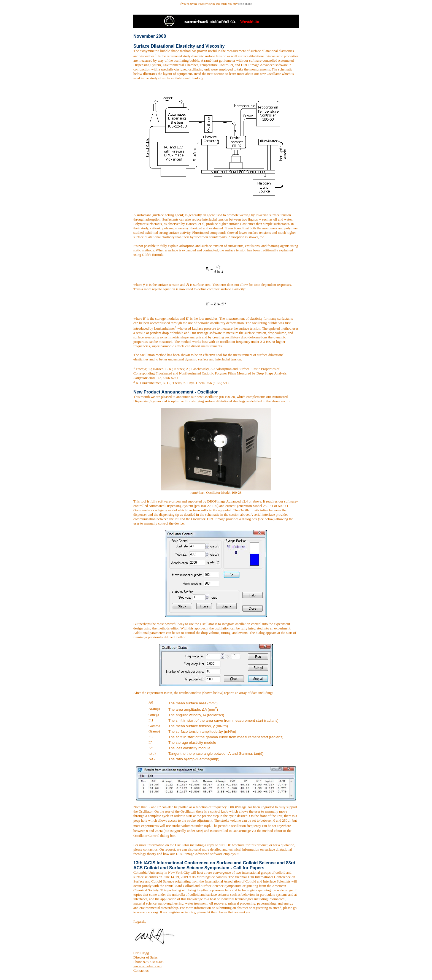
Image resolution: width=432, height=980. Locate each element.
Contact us (141, 971)
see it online (245, 4)
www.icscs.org (147, 912)
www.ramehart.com (147, 966)
